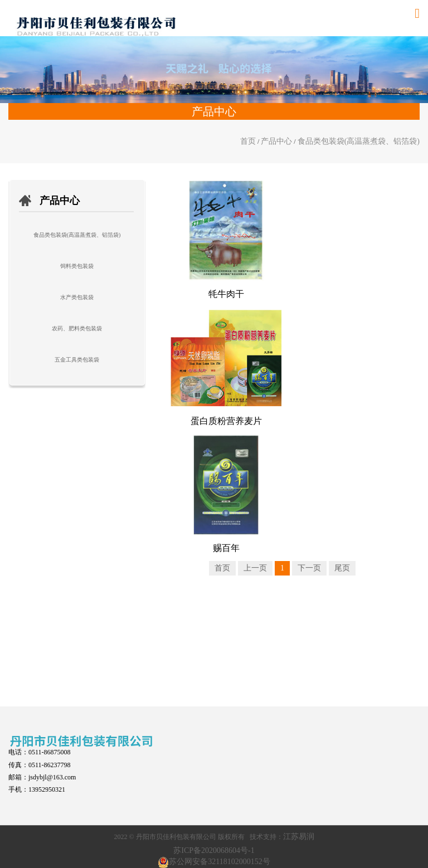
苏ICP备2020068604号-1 (214, 850)
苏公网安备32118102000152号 (219, 862)
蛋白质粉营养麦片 (226, 421)
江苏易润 (299, 837)
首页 (248, 141)
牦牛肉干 (226, 294)
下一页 (309, 568)
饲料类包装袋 (77, 266)
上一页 (255, 568)
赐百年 (226, 548)
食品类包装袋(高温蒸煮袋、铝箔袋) (359, 141)
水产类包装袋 (77, 297)
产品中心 (276, 141)
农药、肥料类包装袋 (77, 328)
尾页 (342, 568)
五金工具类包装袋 (77, 360)
